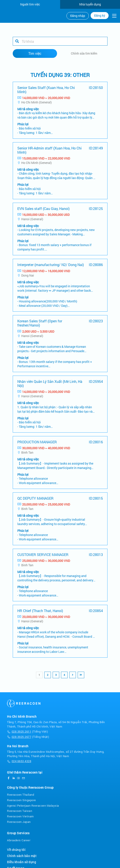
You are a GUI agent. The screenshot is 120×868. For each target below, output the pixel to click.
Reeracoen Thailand (21, 792)
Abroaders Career (19, 838)
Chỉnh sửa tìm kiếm (84, 51)
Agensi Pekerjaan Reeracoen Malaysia (33, 803)
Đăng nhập (78, 16)
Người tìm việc (30, 4)
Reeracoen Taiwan (20, 809)
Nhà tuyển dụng (90, 4)
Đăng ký (100, 16)
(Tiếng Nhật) (28, 734)
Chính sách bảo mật (22, 854)
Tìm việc (35, 51)
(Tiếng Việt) (27, 729)
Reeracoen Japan (19, 819)
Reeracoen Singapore (21, 798)
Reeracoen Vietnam (20, 814)
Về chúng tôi (16, 848)
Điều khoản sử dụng (21, 860)
